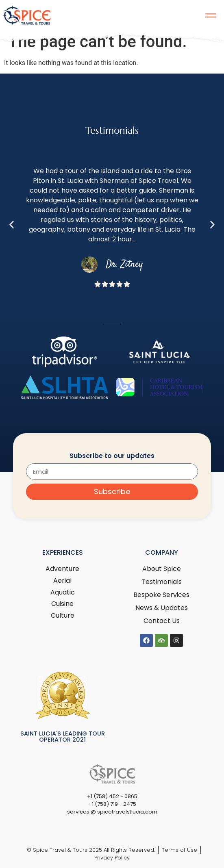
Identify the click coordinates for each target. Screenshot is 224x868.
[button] (12, 225)
